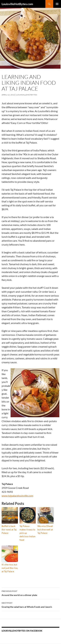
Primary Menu (57, 4)
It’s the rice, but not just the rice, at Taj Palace (10, 568)
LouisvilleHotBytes (27, 95)
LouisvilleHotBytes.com (17, 4)
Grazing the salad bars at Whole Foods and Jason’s (30, 605)
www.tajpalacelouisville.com (17, 496)
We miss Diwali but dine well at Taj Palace (45, 529)
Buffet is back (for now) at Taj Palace (9, 529)
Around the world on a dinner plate (30, 593)
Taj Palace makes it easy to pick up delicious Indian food (27, 533)
